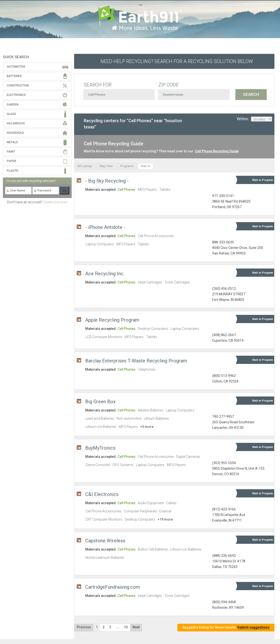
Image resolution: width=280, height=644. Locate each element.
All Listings (85, 166)
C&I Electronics (102, 494)
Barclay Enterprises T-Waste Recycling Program (136, 361)
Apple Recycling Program (112, 320)
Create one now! (55, 202)
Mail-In (146, 166)
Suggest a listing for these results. (226, 627)
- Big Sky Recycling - (107, 181)
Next (136, 627)
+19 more (165, 519)
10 (126, 627)
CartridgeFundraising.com (113, 587)
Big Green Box (100, 402)
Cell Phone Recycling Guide (217, 151)
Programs (127, 166)
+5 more (147, 427)
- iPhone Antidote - (105, 227)
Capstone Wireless (105, 541)
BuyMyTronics (100, 448)
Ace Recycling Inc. (105, 274)
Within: (254, 119)
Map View (106, 166)
